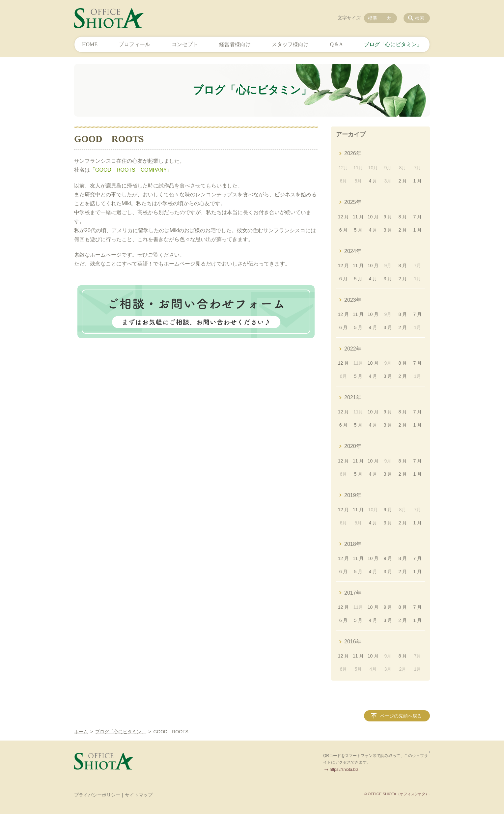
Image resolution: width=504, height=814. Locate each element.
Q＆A (336, 44)
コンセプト (185, 44)
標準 (373, 18)
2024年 (353, 251)
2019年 (353, 495)
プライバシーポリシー (97, 795)
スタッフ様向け (290, 44)
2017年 (353, 593)
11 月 (358, 217)
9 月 (388, 217)
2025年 (353, 202)
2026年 (353, 153)
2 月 (403, 181)
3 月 (388, 230)
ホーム (81, 732)
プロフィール (134, 44)
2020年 (353, 446)
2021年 (353, 397)
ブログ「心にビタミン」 (393, 44)
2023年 (353, 300)
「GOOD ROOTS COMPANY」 (131, 170)
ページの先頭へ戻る (401, 716)
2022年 (353, 349)
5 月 (358, 230)
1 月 (417, 181)
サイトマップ (139, 795)
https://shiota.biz (344, 770)
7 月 (417, 217)
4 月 (373, 181)
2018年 (353, 544)
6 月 (344, 230)
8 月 (403, 217)
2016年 (353, 642)
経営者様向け (235, 44)
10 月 (373, 217)
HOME (90, 44)
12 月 (343, 217)
